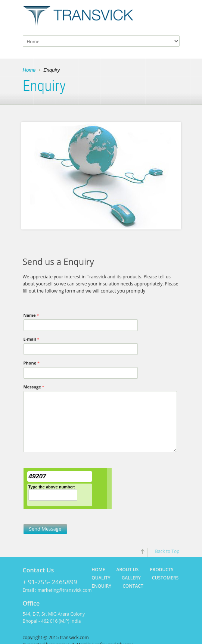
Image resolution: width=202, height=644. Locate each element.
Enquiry (101, 586)
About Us (128, 570)
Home (29, 71)
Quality (101, 578)
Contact (133, 586)
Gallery (131, 578)
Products (161, 570)
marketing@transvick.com (64, 590)
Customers (165, 578)
